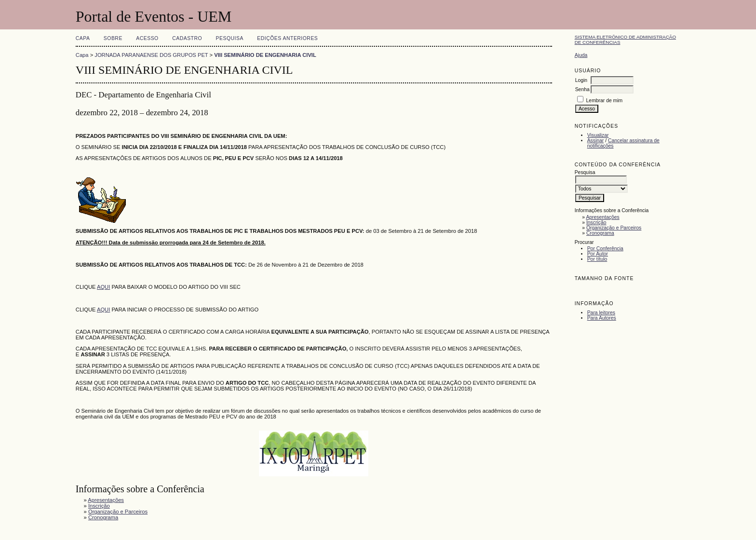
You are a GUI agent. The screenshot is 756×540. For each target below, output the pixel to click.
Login (581, 80)
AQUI (103, 287)
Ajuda (581, 55)
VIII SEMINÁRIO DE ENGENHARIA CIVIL (265, 55)
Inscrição (596, 223)
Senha (582, 89)
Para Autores (602, 318)
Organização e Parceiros (614, 228)
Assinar (596, 141)
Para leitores (601, 313)
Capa (83, 38)
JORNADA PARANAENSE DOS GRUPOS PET (151, 55)
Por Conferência (605, 249)
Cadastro (187, 38)
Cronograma (600, 233)
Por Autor (598, 254)
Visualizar (598, 135)
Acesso (147, 38)
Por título (597, 259)
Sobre (113, 38)
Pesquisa (230, 38)
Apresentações (602, 217)
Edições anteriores (287, 38)
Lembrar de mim (605, 101)
